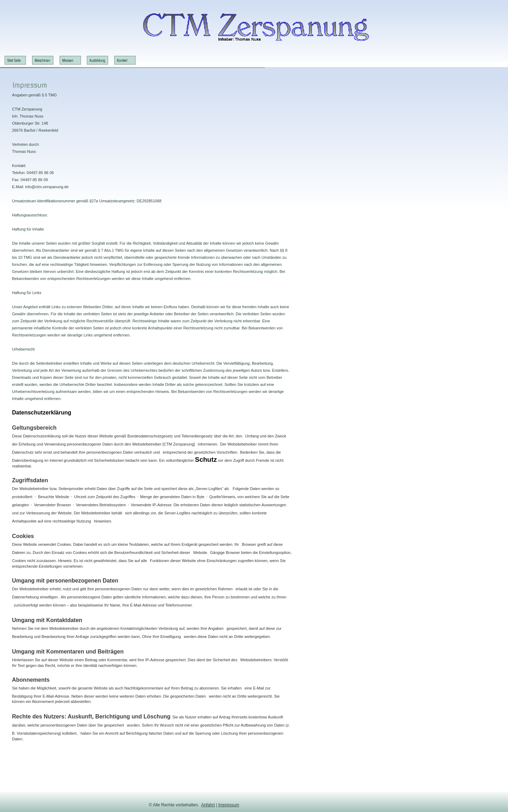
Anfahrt (208, 805)
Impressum (229, 805)
